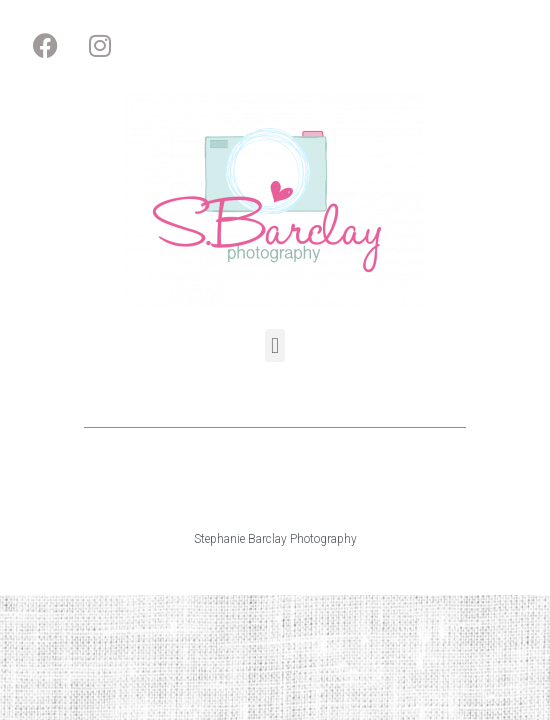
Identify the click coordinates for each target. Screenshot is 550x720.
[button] (274, 345)
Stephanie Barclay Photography (275, 539)
